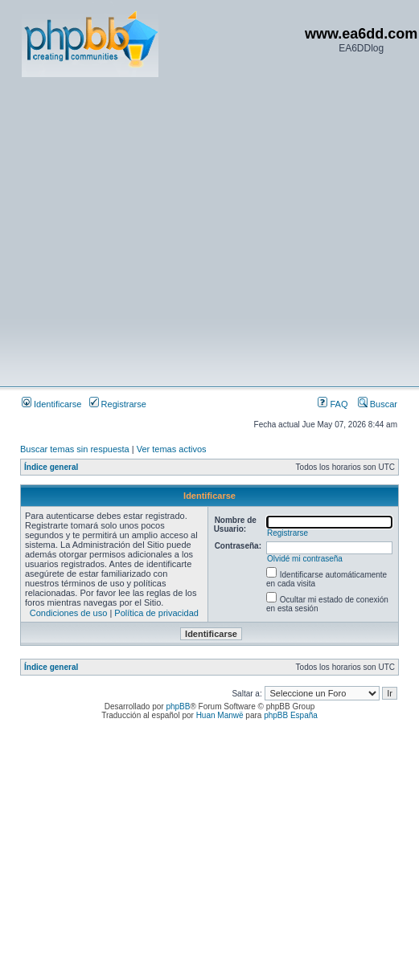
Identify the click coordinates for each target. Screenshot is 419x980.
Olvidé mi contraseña (305, 559)
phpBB (178, 706)
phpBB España (291, 715)
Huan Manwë (220, 715)
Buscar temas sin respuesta (75, 449)
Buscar (378, 404)
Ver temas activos (172, 449)
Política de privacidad (156, 613)
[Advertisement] (151, 231)
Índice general (51, 467)
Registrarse (118, 404)
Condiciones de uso (69, 613)
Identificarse (51, 404)
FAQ (333, 404)
